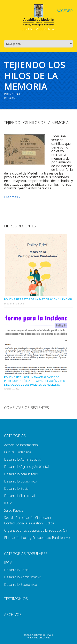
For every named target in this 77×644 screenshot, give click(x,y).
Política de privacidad (38, 637)
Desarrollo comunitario (21, 474)
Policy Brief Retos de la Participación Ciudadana (38, 299)
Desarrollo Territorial (19, 496)
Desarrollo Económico (21, 481)
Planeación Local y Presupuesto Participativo (37, 538)
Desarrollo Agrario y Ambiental (26, 467)
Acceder (65, 11)
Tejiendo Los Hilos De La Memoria (36, 122)
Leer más (11, 197)
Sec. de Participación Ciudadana (27, 518)
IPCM (8, 503)
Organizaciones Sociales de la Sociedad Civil (36, 530)
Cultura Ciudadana (18, 452)
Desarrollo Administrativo (23, 459)
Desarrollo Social (17, 488)
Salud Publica (14, 510)
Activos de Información (21, 445)
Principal (12, 94)
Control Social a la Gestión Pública (29, 523)
